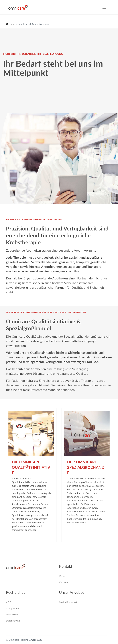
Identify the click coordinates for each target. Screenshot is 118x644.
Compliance (12, 608)
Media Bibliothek (68, 602)
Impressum (12, 614)
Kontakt (63, 576)
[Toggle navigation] (104, 7)
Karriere (63, 582)
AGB (9, 602)
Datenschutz (13, 621)
